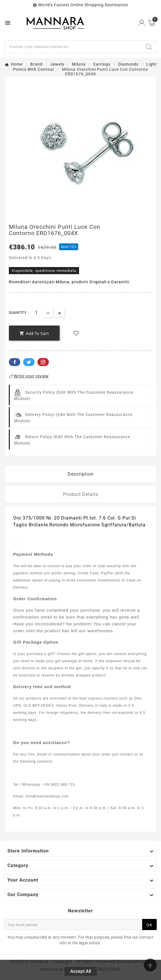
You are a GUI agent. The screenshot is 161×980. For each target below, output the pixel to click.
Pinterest (43, 362)
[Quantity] (36, 313)
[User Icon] (142, 23)
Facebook (15, 362)
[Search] (73, 47)
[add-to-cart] (34, 333)
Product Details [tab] (81, 494)
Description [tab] (81, 474)
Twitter (29, 362)
